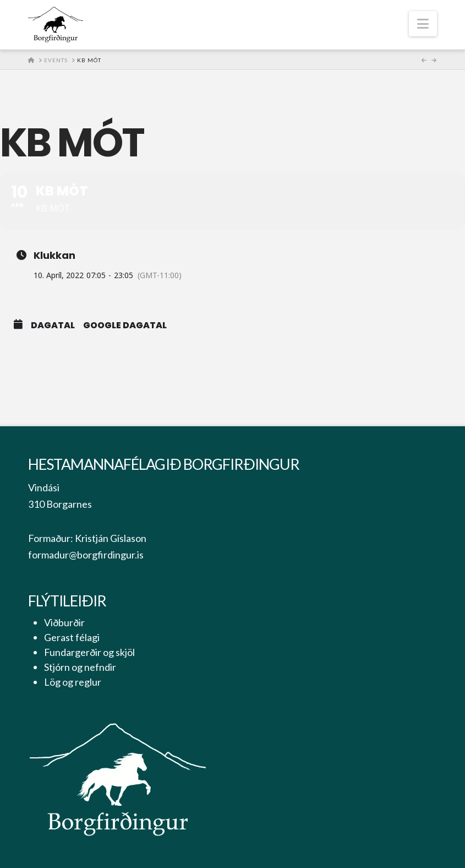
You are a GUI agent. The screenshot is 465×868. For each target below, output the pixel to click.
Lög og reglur (73, 682)
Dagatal (53, 325)
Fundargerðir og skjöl (89, 652)
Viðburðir (64, 622)
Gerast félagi (72, 637)
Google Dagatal (125, 325)
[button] (423, 24)
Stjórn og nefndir (80, 667)
